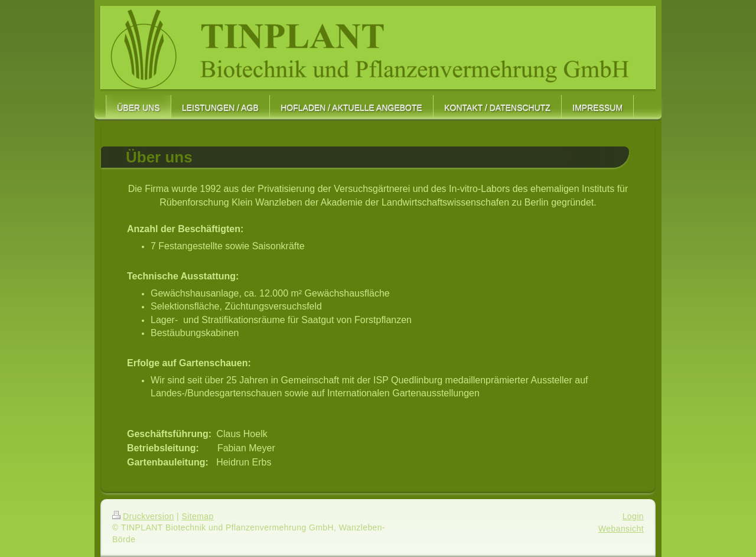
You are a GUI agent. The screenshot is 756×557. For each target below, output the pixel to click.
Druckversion (143, 516)
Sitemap (197, 516)
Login (633, 516)
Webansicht (621, 529)
